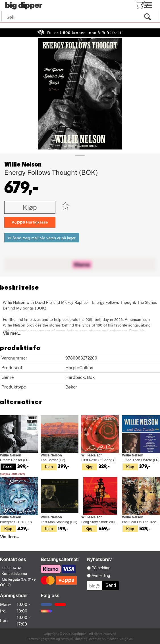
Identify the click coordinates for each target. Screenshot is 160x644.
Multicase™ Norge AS (118, 639)
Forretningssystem (41, 639)
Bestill (8, 467)
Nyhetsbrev (99, 559)
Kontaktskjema (14, 573)
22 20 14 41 (12, 568)
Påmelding (101, 568)
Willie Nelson (23, 165)
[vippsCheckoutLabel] (30, 222)
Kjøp (30, 207)
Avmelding (101, 576)
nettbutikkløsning (74, 639)
